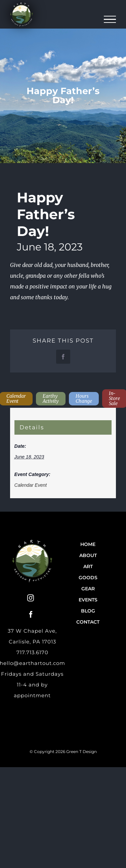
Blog (88, 611)
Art (88, 566)
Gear (88, 589)
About (88, 555)
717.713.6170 (32, 652)
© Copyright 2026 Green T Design (63, 752)
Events (88, 600)
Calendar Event (31, 485)
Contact (88, 622)
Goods (88, 578)
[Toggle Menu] (110, 19)
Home (88, 544)
